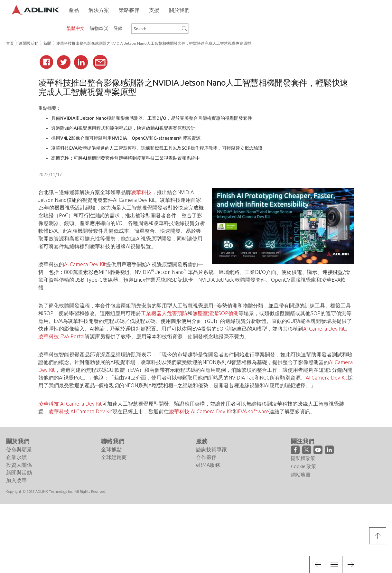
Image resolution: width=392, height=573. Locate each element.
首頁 (10, 43)
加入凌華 (16, 480)
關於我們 (18, 441)
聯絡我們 (113, 441)
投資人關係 (19, 465)
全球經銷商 (114, 457)
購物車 (99, 28)
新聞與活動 (29, 43)
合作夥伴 (206, 457)
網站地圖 (301, 475)
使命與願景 (19, 449)
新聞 (47, 43)
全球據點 (111, 449)
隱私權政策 (303, 458)
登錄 (118, 28)
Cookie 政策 (303, 466)
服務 (202, 441)
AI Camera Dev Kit (134, 200)
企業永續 (16, 457)
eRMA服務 (208, 465)
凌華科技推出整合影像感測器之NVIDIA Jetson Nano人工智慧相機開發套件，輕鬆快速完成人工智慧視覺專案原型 (154, 43)
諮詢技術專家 (211, 449)
